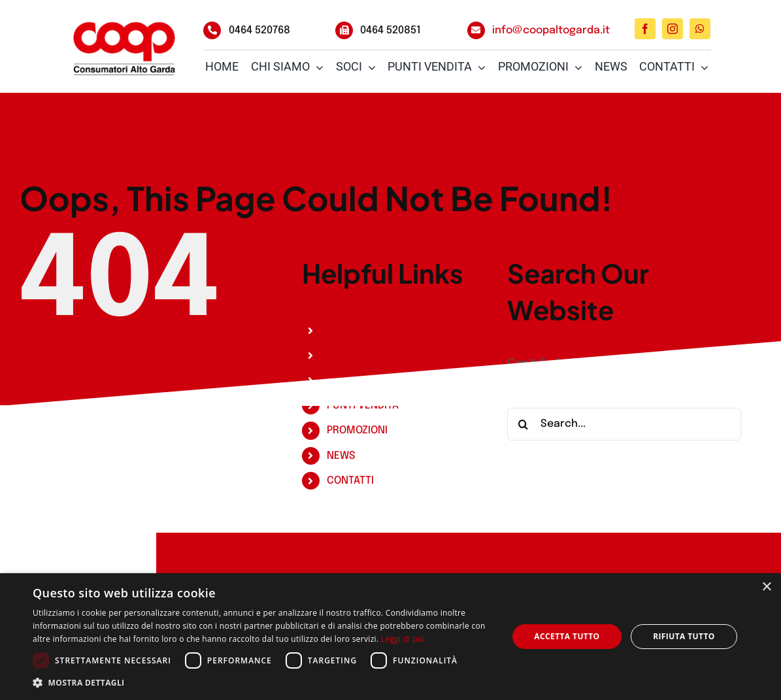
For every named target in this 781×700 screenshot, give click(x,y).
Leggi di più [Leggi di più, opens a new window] (403, 639)
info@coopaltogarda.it (551, 30)
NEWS (341, 456)
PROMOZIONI (357, 430)
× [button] (766, 587)
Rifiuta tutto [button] (684, 636)
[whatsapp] (700, 29)
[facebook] (645, 29)
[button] (263, 683)
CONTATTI (350, 481)
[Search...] (624, 424)
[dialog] (391, 637)
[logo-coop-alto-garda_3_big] (125, 47)
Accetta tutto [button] (567, 636)
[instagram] (673, 29)
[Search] (523, 424)
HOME (341, 330)
